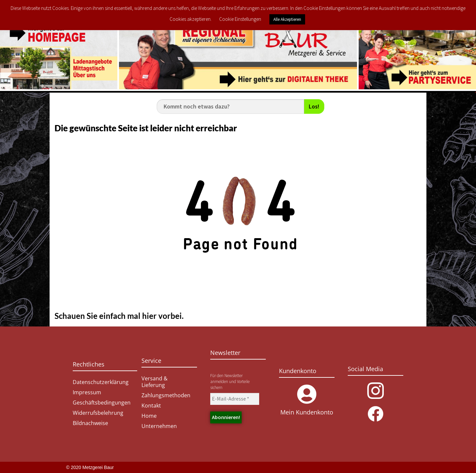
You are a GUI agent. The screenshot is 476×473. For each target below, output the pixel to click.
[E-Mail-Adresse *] (235, 399)
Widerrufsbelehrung (98, 413)
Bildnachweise (90, 423)
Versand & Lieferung (155, 382)
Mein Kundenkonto (307, 412)
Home (149, 416)
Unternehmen (159, 426)
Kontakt (151, 406)
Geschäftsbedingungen (102, 403)
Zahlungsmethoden (166, 395)
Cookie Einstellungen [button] (240, 19)
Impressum (87, 392)
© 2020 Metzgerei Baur (90, 467)
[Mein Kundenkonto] (307, 394)
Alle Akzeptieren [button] (287, 19)
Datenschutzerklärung (101, 382)
